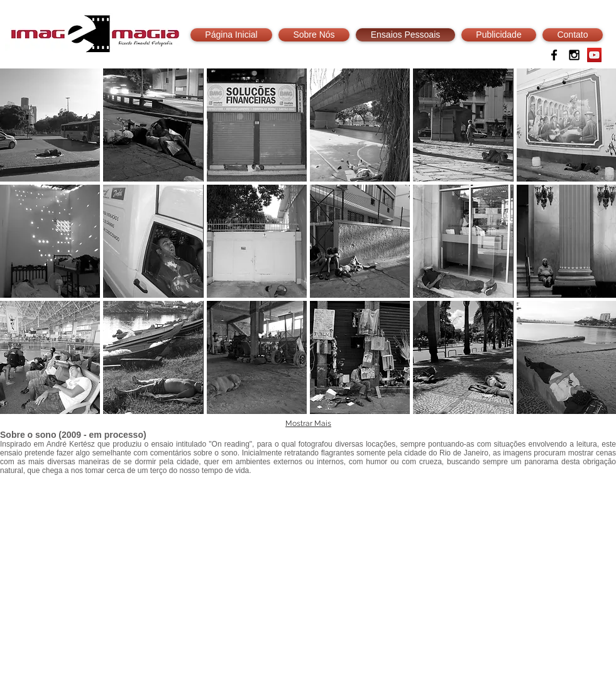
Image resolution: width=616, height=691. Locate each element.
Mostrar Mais (308, 423)
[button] (50, 125)
